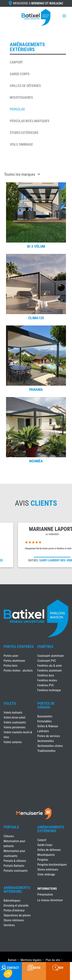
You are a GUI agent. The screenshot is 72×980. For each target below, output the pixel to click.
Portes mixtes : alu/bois (18, 671)
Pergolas (17, 109)
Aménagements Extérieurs (51, 829)
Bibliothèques (12, 901)
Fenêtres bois (46, 675)
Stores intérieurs (14, 920)
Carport (16, 62)
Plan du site (53, 960)
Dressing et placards (16, 905)
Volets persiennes (15, 727)
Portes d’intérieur (14, 910)
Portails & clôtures (15, 861)
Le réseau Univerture (50, 900)
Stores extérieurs (24, 133)
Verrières (9, 925)
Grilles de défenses (25, 86)
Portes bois (10, 666)
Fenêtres (45, 647)
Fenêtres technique (49, 690)
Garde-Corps (20, 74)
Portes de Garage (46, 705)
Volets (10, 703)
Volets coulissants (15, 722)
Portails (11, 827)
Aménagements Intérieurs (17, 889)
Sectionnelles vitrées (50, 746)
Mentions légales (31, 960)
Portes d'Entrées (19, 647)
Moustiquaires (21, 97)
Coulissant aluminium (51, 656)
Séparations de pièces (17, 915)
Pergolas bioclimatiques (29, 121)
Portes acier (11, 656)
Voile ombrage (21, 144)
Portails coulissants (16, 871)
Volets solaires (13, 742)
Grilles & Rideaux (48, 726)
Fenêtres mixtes (47, 680)
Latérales (43, 731)
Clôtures (9, 836)
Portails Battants (14, 866)
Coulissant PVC (47, 661)
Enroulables (44, 721)
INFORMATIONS (47, 889)
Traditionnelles (46, 751)
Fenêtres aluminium (49, 671)
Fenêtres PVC (46, 685)
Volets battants (13, 713)
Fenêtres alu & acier (50, 666)
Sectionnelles (46, 741)
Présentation (45, 895)
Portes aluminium (14, 661)
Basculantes (45, 716)
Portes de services (49, 736)
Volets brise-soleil (15, 717)
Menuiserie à (38, 3)
